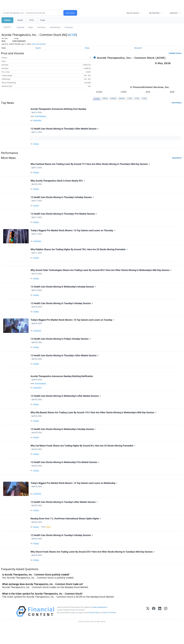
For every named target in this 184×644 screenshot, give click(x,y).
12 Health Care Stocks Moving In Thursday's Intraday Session (62, 200)
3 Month (122, 98)
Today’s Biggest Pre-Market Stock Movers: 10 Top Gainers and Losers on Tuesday (73, 328)
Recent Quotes (133, 13)
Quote (38, 48)
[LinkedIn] (160, 629)
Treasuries (69, 27)
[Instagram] (166, 629)
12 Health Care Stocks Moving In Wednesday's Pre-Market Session (65, 476)
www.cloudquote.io (100, 625)
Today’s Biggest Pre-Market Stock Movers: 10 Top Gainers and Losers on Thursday (73, 235)
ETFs (31, 20)
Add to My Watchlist (39, 44)
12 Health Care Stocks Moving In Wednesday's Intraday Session (64, 293)
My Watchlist (154, 13)
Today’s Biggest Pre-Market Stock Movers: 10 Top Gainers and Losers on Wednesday (74, 498)
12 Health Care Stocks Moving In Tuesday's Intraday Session (62, 310)
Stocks (20, 20)
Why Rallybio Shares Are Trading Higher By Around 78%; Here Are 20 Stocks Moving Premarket (79, 254)
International (55, 27)
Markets (7, 20)
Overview (20, 27)
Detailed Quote (175, 53)
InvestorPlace (38, 245)
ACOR (72, 35)
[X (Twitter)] (148, 629)
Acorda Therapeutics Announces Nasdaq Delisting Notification (62, 386)
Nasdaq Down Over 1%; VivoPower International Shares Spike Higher (66, 534)
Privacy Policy (94, 630)
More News (176, 103)
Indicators (174, 13)
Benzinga (37, 145)
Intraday (97, 98)
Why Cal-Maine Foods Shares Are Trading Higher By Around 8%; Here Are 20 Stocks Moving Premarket (83, 459)
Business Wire (38, 121)
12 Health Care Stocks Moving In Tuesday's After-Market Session (64, 517)
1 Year (130, 98)
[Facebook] (154, 629)
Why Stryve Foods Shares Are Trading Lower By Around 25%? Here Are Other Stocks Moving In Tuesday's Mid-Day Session (93, 569)
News (31, 27)
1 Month (113, 98)
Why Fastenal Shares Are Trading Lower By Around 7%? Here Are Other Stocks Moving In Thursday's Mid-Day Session (90, 166)
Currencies (41, 27)
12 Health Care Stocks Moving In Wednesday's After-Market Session (66, 407)
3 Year (137, 98)
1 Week (105, 98)
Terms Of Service (110, 630)
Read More (176, 159)
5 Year (144, 98)
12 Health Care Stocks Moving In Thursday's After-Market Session (65, 130)
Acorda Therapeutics (41, 117)
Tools (42, 20)
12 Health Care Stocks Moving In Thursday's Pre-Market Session (64, 217)
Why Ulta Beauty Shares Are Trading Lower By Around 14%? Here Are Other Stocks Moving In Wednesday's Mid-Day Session (94, 424)
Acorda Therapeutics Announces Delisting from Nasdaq (58, 109)
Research (138, 48)
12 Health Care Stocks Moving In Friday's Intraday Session (61, 347)
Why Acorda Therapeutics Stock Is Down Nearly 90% (58, 183)
